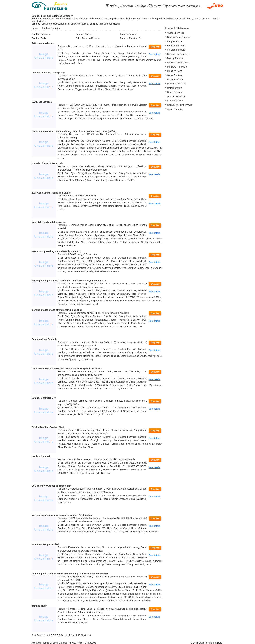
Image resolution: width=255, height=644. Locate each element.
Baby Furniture (174, 41)
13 (72, 635)
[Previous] (39, 635)
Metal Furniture (175, 88)
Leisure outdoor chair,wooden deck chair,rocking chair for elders (67, 369)
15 (79, 635)
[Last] (89, 635)
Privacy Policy (76, 643)
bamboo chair (39, 606)
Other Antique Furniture (179, 37)
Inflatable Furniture (177, 84)
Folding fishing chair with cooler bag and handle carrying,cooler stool (69, 281)
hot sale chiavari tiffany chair (47, 163)
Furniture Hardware (177, 67)
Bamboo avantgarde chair (46, 544)
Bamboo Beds (39, 38)
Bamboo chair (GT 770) (44, 398)
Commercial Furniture (178, 54)
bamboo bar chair (41, 456)
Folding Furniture (176, 58)
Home (35, 28)
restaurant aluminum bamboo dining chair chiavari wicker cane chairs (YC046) (74, 131)
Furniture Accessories (178, 63)
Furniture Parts (175, 71)
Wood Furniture (175, 109)
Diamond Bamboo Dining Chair (48, 73)
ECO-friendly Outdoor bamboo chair (51, 486)
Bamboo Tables (128, 34)
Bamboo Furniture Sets (132, 38)
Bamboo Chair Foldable (44, 339)
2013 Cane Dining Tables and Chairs (51, 193)
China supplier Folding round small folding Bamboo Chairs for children (70, 574)
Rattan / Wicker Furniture (180, 105)
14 (76, 635)
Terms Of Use (50, 643)
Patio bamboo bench (43, 43)
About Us (36, 643)
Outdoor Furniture (176, 96)
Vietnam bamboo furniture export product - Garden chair (62, 515)
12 (69, 635)
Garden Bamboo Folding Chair (48, 427)
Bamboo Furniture (51, 28)
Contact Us (90, 643)
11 (66, 635)
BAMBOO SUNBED (42, 102)
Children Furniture (176, 50)
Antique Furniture (176, 33)
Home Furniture (175, 79)
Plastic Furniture (175, 101)
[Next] (84, 635)
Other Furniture (175, 92)
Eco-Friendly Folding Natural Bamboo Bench (56, 251)
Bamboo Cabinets (41, 34)
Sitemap (63, 643)
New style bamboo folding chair (49, 222)
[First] (34, 635)
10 (62, 635)
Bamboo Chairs (84, 34)
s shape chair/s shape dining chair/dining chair (57, 310)
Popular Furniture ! (214, 643)
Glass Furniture (175, 75)
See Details (154, 54)
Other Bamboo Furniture (88, 38)
